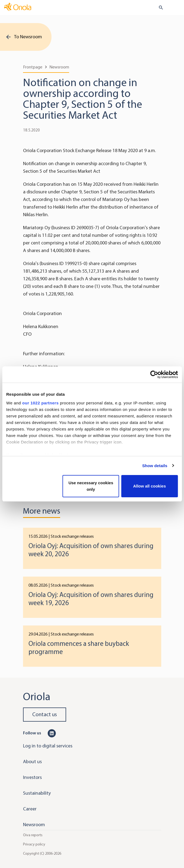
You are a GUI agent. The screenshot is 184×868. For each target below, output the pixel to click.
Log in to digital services (48, 746)
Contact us (45, 714)
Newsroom (59, 67)
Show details (155, 466)
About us (32, 762)
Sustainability (37, 793)
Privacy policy (34, 844)
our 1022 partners (40, 403)
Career (30, 809)
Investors (32, 777)
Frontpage (33, 67)
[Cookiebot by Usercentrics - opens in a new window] (154, 375)
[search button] (159, 8)
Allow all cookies (149, 486)
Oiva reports (33, 835)
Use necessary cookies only (91, 486)
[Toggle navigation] (176, 8)
